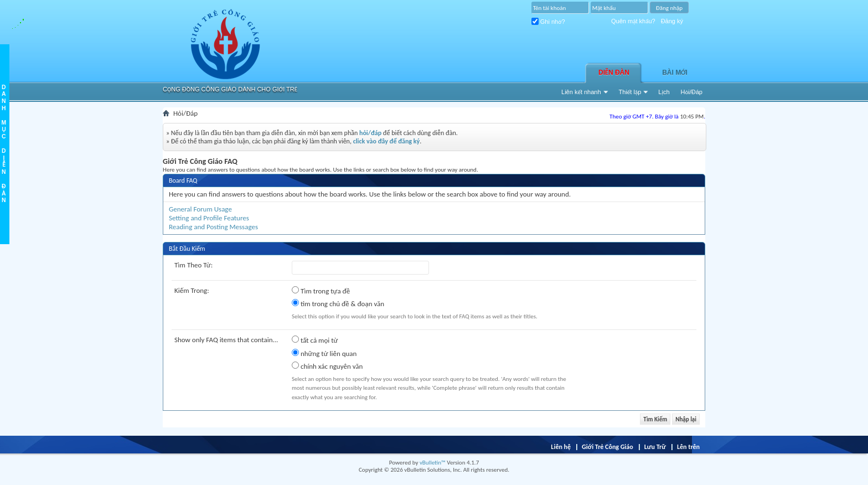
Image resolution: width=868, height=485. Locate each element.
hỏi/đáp (370, 133)
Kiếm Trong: (192, 290)
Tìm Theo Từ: (193, 265)
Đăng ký (672, 21)
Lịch (664, 92)
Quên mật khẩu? (633, 21)
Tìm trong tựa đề (321, 291)
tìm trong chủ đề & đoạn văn (338, 303)
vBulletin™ (433, 463)
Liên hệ (561, 447)
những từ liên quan (324, 353)
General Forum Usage (200, 209)
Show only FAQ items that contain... (226, 340)
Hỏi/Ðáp (692, 92)
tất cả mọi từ (315, 340)
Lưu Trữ (655, 447)
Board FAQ (183, 180)
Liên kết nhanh (581, 92)
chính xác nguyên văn (327, 366)
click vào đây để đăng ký (387, 141)
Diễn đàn (614, 73)
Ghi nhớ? (548, 22)
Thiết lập (630, 92)
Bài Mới (675, 73)
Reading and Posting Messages (213, 227)
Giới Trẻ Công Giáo (608, 447)
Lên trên (688, 447)
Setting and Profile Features (209, 218)
